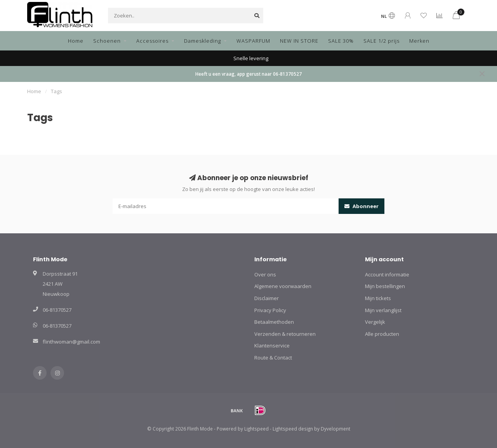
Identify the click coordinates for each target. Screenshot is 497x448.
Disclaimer (267, 298)
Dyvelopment (335, 429)
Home (76, 41)
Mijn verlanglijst (383, 310)
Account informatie (387, 274)
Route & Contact (273, 358)
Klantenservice (272, 346)
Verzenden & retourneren (285, 334)
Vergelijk (375, 322)
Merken (419, 41)
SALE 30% (341, 41)
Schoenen (107, 41)
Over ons (265, 274)
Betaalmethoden (274, 322)
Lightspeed (256, 429)
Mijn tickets (378, 298)
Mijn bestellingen (385, 286)
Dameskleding (202, 41)
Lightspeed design (293, 429)
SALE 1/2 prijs (381, 41)
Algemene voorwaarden (283, 286)
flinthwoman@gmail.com (71, 342)
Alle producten (382, 334)
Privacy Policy (270, 310)
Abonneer (361, 206)
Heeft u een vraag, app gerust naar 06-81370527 (248, 74)
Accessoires (152, 41)
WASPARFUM (253, 41)
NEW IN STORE (299, 41)
